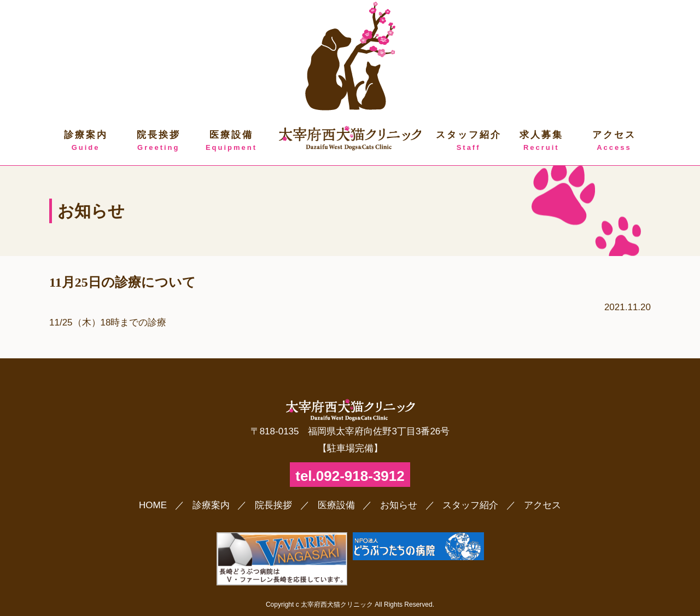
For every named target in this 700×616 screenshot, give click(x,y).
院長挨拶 (158, 141)
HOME (153, 505)
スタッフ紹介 (468, 141)
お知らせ (399, 505)
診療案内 (86, 141)
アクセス (614, 141)
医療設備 (231, 141)
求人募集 (541, 141)
